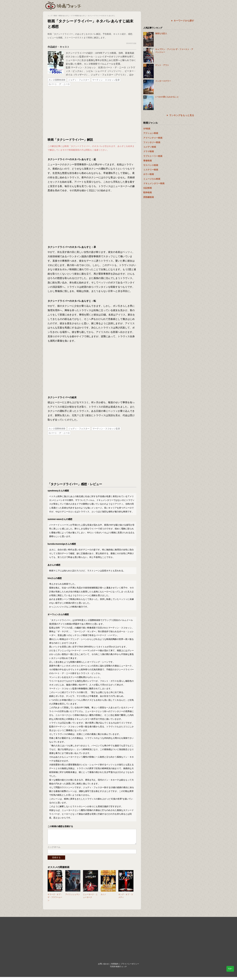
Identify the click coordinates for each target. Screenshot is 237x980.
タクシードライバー (76, 53)
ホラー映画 (149, 174)
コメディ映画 (150, 147)
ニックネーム (54, 850)
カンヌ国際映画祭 (57, 80)
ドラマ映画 (149, 151)
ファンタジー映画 (152, 142)
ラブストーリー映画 (153, 156)
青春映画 (148, 161)
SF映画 (147, 129)
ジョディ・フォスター (79, 80)
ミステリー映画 (151, 170)
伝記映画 (148, 188)
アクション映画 (151, 133)
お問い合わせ (103, 967)
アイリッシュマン (73, 897)
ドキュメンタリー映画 (154, 183)
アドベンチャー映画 (153, 138)
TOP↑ (230, 969)
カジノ (103, 897)
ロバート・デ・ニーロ (59, 84)
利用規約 (115, 967)
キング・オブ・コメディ (126, 899)
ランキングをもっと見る (182, 115)
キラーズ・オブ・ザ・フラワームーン (55, 900)
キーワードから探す (184, 21)
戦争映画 (148, 192)
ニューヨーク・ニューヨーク (90, 899)
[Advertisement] (92, 112)
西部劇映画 (149, 197)
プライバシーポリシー (130, 967)
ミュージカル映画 (152, 179)
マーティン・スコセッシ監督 (106, 80)
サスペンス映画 (151, 165)
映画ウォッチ (63, 5)
